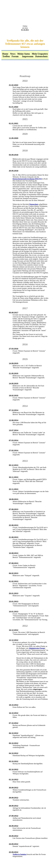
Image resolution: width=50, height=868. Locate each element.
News (13, 54)
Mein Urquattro (40, 54)
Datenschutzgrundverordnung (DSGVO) (27, 179)
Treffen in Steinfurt (20, 854)
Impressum (28, 56)
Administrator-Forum (37, 648)
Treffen (6, 56)
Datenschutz (41, 56)
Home (5, 54)
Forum (15, 56)
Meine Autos (24, 54)
